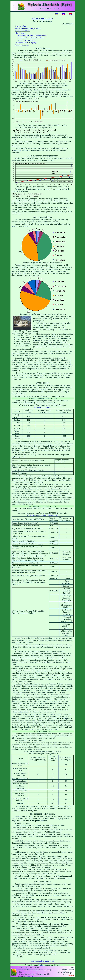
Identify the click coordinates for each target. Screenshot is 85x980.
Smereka (30, 978)
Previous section (38, 963)
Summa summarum (22, 45)
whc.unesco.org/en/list (42, 409)
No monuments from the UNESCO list (32, 36)
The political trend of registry (26, 43)
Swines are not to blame (42, 18)
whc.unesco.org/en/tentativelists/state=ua (42, 517)
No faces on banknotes (26, 40)
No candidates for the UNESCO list (31, 38)
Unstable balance (21, 26)
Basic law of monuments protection (28, 28)
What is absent (20, 33)
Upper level (49, 963)
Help (41, 967)
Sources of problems (22, 31)
